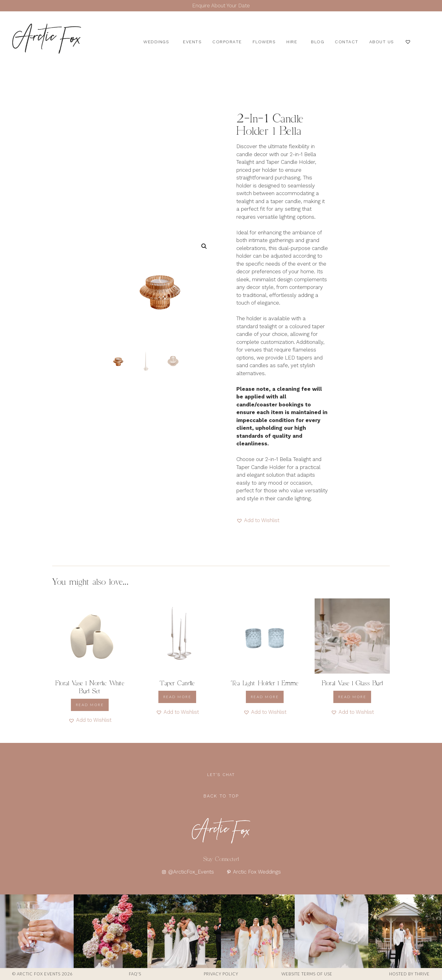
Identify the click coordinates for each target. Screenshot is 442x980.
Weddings (158, 42)
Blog (318, 42)
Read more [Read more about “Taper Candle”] (177, 697)
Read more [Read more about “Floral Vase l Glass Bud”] (352, 697)
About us (382, 42)
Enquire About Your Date (221, 6)
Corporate (227, 42)
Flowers (264, 42)
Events (192, 42)
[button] (204, 246)
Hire (293, 42)
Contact (347, 42)
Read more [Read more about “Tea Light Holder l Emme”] (265, 697)
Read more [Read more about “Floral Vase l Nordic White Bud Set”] (90, 705)
